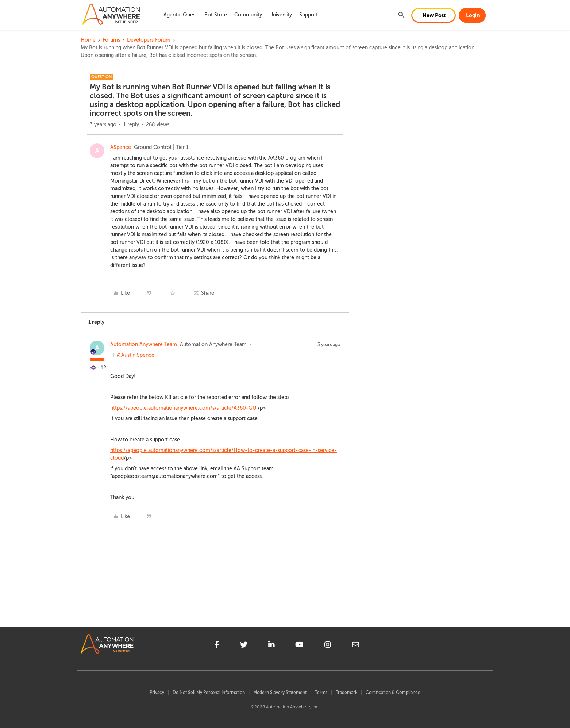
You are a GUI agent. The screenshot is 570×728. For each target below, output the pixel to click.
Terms (321, 693)
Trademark (346, 693)
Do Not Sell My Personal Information (209, 693)
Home (88, 40)
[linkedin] (271, 646)
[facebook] (217, 646)
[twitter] (244, 646)
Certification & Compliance (393, 693)
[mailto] (355, 646)
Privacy (157, 693)
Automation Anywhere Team (144, 344)
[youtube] (299, 646)
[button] (434, 15)
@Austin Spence (136, 355)
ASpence (121, 147)
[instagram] (328, 646)
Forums (111, 40)
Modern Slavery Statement (280, 693)
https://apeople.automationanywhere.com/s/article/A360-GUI (184, 408)
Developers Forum (149, 40)
